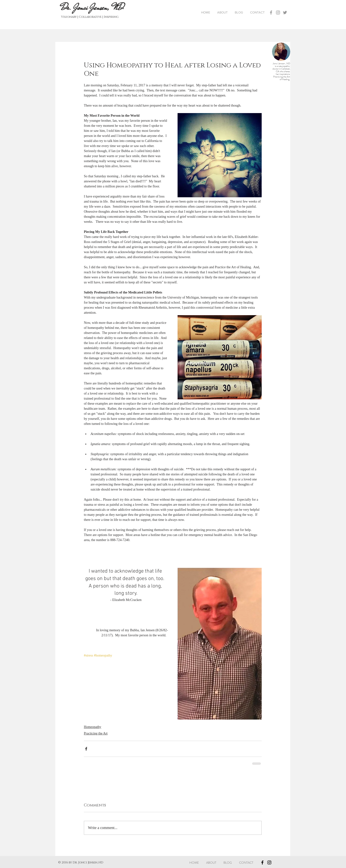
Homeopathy (93, 727)
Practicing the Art (96, 733)
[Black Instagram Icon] (269, 862)
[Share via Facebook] (86, 749)
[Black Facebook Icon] (262, 862)
